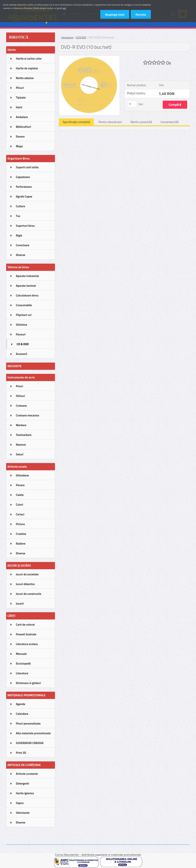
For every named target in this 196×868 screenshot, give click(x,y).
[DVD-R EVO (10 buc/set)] (89, 57)
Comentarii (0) (170, 122)
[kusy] (132, 104)
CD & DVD (81, 37)
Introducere (67, 37)
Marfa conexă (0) (141, 122)
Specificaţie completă (76, 122)
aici (65, 8)
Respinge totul (115, 15)
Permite (141, 15)
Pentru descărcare (110, 122)
